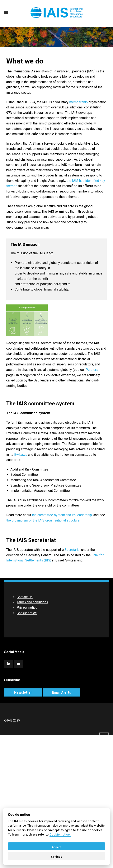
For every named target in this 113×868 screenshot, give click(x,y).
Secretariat (72, 550)
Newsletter (23, 692)
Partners (92, 370)
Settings (57, 857)
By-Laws (21, 455)
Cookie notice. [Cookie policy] (60, 835)
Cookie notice (27, 613)
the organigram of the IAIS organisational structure (43, 520)
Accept (56, 847)
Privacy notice (27, 608)
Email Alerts (62, 692)
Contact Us (25, 597)
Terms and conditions (32, 602)
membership (79, 102)
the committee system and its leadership (62, 515)
